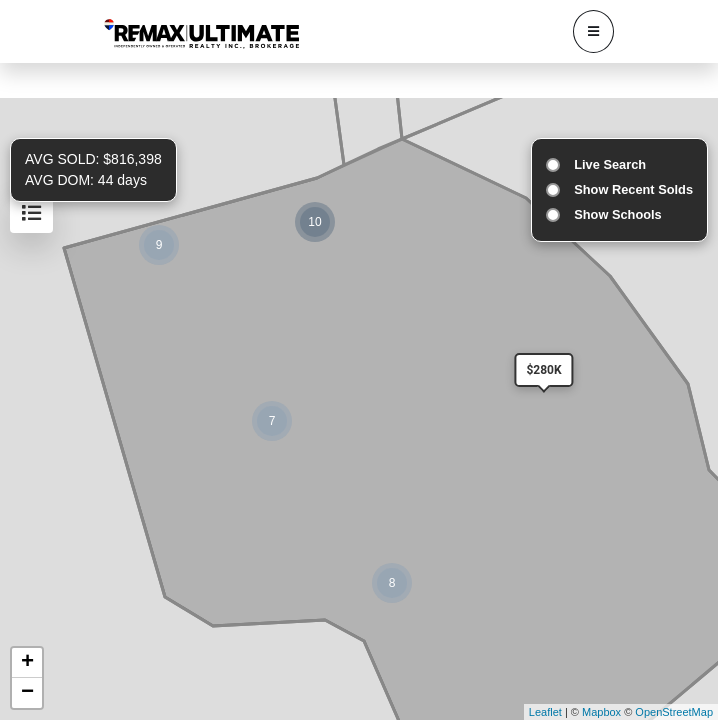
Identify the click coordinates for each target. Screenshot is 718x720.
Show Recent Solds (633, 189)
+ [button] (27, 663)
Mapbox (601, 712)
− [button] (27, 693)
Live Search (610, 164)
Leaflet (545, 712)
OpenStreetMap (674, 712)
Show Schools (617, 214)
